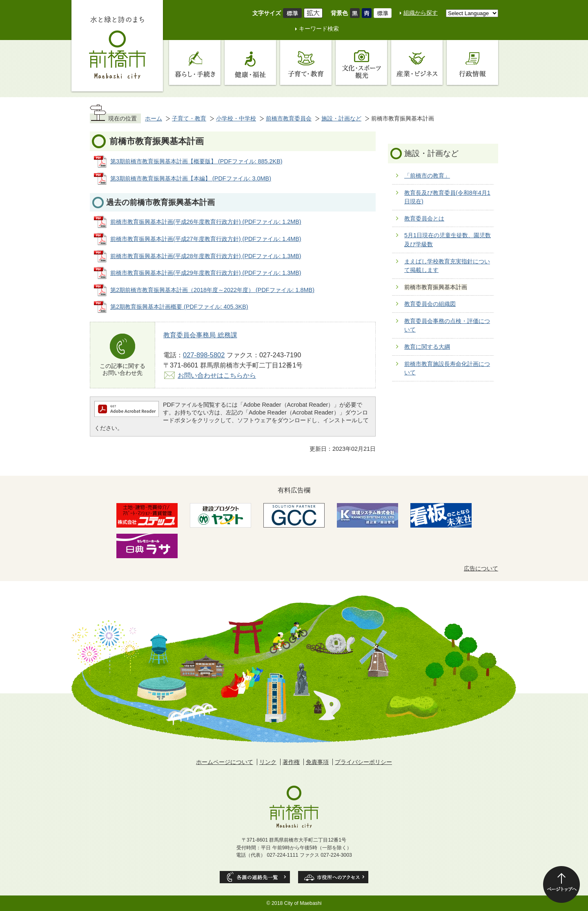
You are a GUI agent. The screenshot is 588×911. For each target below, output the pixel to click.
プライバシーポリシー (363, 762)
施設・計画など (341, 118)
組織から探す (421, 13)
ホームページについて (225, 762)
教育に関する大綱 (427, 347)
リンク (268, 762)
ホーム (154, 118)
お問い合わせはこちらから (217, 375)
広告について (481, 568)
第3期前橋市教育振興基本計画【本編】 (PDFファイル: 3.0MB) (191, 178)
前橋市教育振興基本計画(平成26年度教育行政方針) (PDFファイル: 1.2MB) (206, 222)
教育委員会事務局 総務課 (200, 335)
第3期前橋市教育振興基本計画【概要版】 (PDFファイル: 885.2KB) (196, 161)
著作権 (291, 762)
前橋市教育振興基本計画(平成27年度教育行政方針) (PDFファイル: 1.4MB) (206, 239)
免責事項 (317, 762)
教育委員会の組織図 (430, 304)
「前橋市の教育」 (427, 176)
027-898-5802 (204, 355)
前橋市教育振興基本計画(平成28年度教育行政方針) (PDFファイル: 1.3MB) (206, 256)
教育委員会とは (424, 218)
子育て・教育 (189, 118)
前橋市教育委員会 (289, 118)
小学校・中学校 (236, 118)
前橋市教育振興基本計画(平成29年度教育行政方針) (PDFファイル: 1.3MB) (206, 273)
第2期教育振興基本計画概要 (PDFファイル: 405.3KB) (179, 307)
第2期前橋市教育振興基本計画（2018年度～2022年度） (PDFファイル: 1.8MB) (212, 290)
